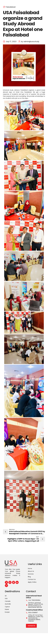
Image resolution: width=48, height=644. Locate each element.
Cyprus (7, 607)
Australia (8, 604)
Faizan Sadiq (32, 639)
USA (6, 598)
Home (30, 569)
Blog (29, 577)
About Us (31, 571)
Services (31, 574)
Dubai (7, 609)
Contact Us (32, 579)
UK (6, 596)
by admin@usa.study (30, 41)
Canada (8, 601)
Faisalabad (11, 7)
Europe (7, 612)
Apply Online (32, 582)
